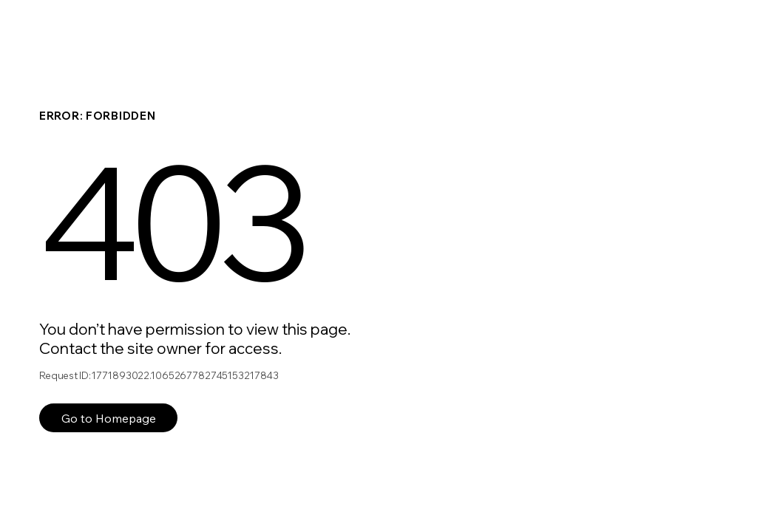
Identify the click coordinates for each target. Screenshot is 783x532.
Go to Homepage (109, 418)
